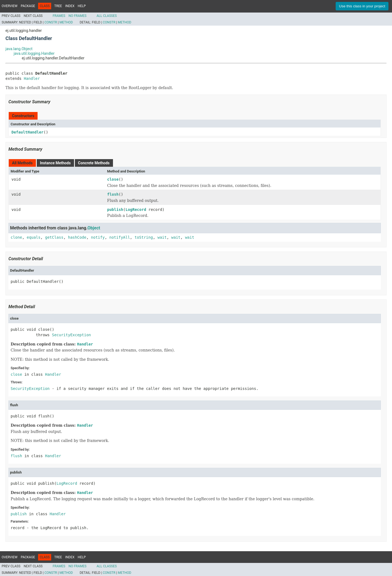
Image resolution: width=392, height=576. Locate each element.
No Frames (78, 16)
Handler (32, 78)
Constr (51, 22)
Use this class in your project (362, 6)
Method (66, 22)
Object (94, 228)
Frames (59, 16)
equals (34, 237)
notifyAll (120, 237)
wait (162, 237)
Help (82, 6)
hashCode (77, 237)
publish (115, 210)
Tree (58, 6)
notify (98, 237)
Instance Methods (55, 163)
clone (16, 237)
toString (144, 237)
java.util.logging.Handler (34, 53)
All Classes (107, 16)
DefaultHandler (27, 132)
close (113, 179)
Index (70, 6)
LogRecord (136, 210)
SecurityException (71, 335)
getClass (54, 237)
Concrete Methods (94, 163)
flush (113, 194)
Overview (10, 6)
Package (28, 6)
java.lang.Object (19, 49)
